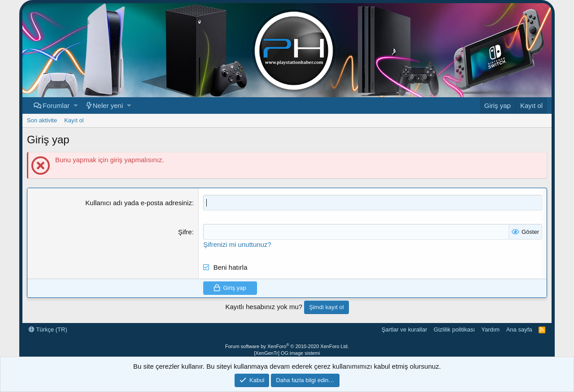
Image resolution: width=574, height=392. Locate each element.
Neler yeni (108, 106)
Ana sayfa (519, 330)
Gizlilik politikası (454, 330)
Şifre (185, 232)
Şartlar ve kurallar (404, 330)
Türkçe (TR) (48, 330)
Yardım (490, 330)
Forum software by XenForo (287, 346)
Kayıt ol (74, 120)
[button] (76, 106)
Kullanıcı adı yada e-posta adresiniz (139, 203)
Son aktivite (42, 120)
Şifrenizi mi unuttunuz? (237, 244)
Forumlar (56, 106)
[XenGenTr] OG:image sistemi (287, 353)
